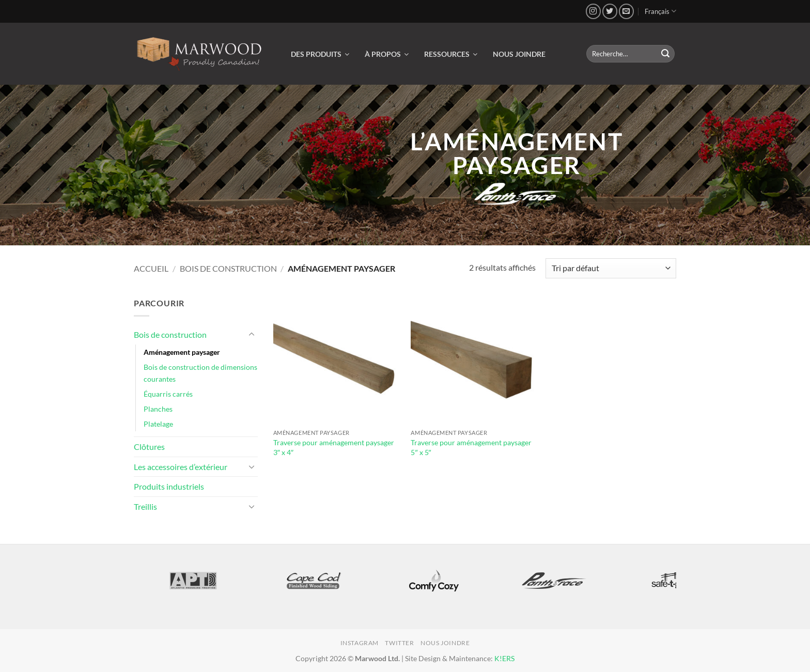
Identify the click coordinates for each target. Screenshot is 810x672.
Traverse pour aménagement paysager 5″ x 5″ (471, 447)
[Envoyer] (665, 54)
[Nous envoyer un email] (626, 11)
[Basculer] (252, 335)
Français (660, 11)
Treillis (145, 506)
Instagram (360, 643)
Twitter (399, 643)
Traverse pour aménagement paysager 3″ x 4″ (334, 447)
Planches (158, 409)
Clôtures (149, 447)
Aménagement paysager (182, 352)
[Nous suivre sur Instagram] (593, 11)
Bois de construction (228, 268)
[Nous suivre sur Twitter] (610, 11)
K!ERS (504, 658)
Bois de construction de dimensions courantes (200, 373)
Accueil (151, 268)
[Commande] (611, 268)
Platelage (158, 424)
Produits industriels (169, 486)
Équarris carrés (168, 394)
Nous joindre (445, 643)
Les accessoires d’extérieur (181, 467)
